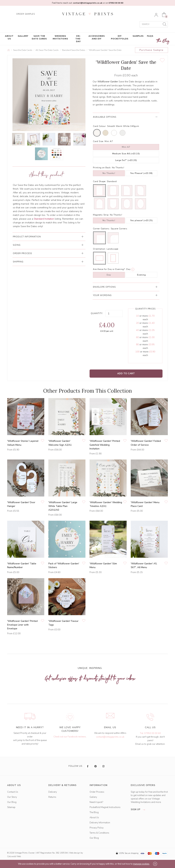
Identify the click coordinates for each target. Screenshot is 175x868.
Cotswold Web (14, 856)
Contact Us (13, 792)
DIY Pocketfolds (120, 37)
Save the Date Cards (39, 37)
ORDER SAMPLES (26, 14)
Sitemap (11, 807)
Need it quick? (96, 802)
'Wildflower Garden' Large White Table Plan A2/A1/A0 (63, 506)
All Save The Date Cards (47, 50)
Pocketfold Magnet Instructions (105, 807)
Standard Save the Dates (74, 50)
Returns (52, 797)
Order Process (97, 792)
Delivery (53, 792)
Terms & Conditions (99, 833)
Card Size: (98, 141)
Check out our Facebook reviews (70, 737)
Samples (138, 36)
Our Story (12, 797)
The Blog (163, 41)
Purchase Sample (152, 50)
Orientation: (99, 249)
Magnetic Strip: (101, 215)
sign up (139, 810)
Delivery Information (100, 823)
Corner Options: (102, 229)
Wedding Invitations (60, 37)
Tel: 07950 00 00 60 (150, 733)
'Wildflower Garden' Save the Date (105, 50)
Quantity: (97, 313)
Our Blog (12, 802)
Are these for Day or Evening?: (109, 269)
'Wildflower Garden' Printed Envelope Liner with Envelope (22, 625)
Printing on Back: (102, 168)
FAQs (150, 36)
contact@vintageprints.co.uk (110, 737)
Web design (75, 853)
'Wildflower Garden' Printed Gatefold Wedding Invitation (105, 445)
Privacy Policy (97, 828)
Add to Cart (126, 373)
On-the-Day (78, 39)
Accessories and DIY (97, 37)
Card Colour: (100, 126)
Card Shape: (100, 181)
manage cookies (141, 864)
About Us (9, 37)
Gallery (23, 36)
